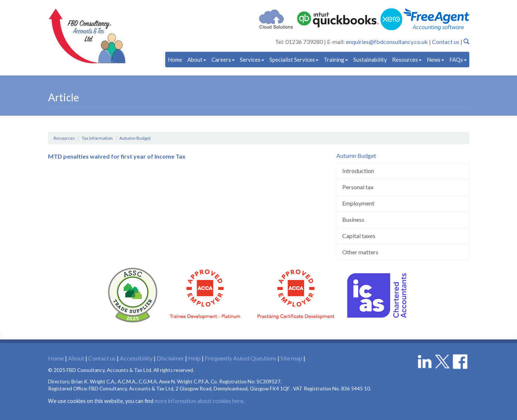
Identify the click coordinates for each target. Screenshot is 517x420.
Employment (358, 203)
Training (336, 60)
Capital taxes (359, 236)
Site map (291, 358)
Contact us (446, 42)
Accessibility (136, 358)
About (197, 60)
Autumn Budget (135, 138)
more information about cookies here (199, 401)
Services (252, 60)
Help (194, 358)
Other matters (360, 252)
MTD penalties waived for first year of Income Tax (117, 156)
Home (175, 60)
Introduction (358, 171)
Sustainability (370, 60)
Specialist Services (294, 60)
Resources (407, 60)
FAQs (458, 60)
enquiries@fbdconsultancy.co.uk (387, 42)
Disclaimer (170, 358)
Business (353, 219)
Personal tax (358, 187)
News (436, 60)
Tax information (97, 138)
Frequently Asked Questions (241, 358)
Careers (223, 60)
